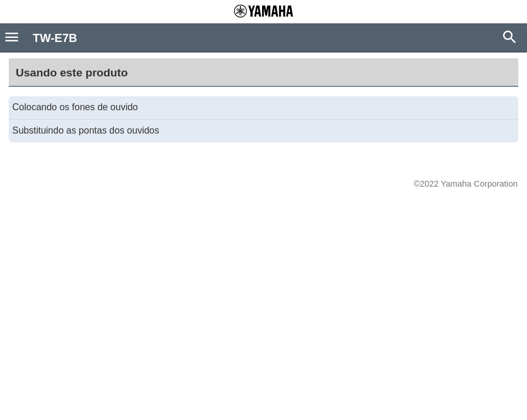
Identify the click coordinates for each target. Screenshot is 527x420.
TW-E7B (55, 38)
